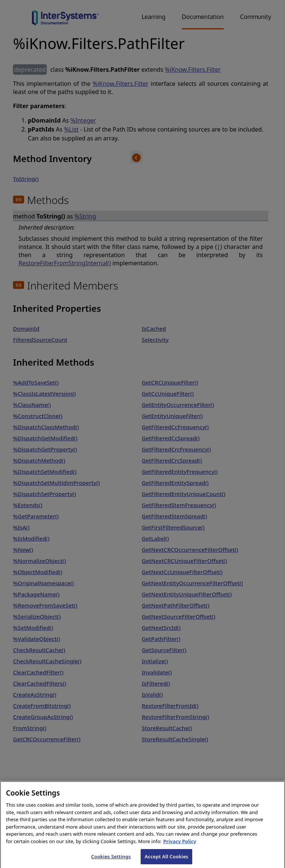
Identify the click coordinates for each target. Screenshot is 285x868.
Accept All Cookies (167, 860)
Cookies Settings (111, 860)
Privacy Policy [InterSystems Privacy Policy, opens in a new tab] (180, 845)
